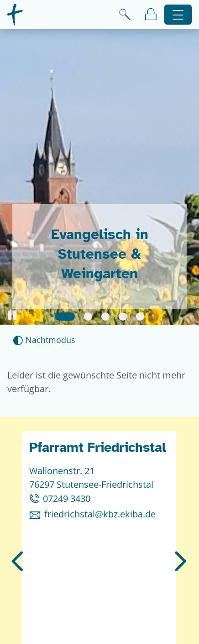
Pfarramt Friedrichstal (98, 447)
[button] (12, 315)
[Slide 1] (65, 317)
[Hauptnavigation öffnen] (178, 15)
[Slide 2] (88, 317)
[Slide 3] (105, 317)
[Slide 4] (123, 317)
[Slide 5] (140, 317)
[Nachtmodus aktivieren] (44, 340)
